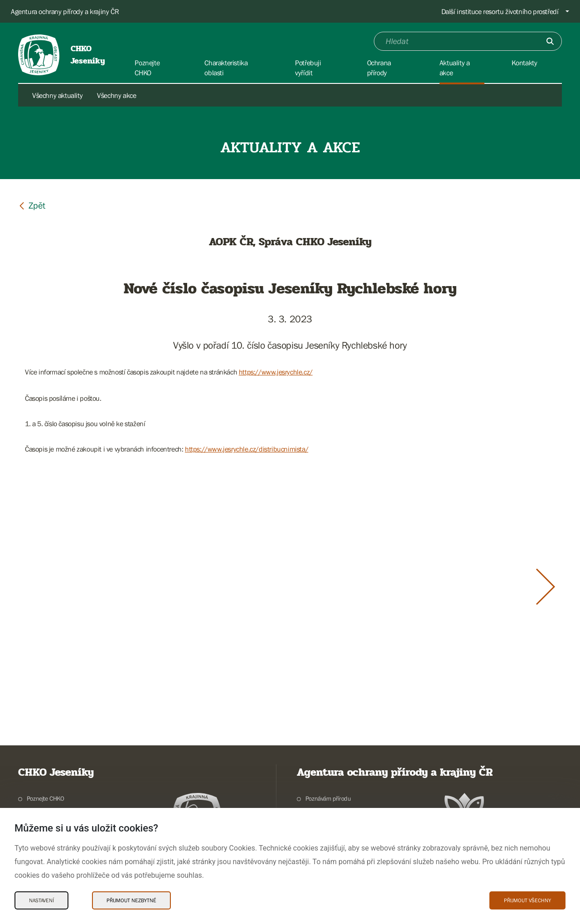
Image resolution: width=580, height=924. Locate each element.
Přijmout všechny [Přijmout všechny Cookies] (527, 900)
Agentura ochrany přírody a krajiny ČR (65, 11)
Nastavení (41, 900)
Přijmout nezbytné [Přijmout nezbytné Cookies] (131, 900)
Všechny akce (116, 95)
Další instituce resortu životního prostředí (500, 11)
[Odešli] (550, 41)
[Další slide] (546, 587)
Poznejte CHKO (46, 798)
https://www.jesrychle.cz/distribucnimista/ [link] (246, 449)
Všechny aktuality (57, 95)
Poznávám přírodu (328, 798)
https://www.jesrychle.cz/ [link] (276, 372)
